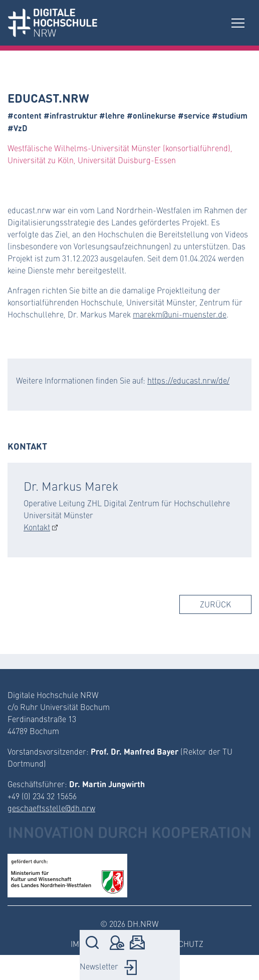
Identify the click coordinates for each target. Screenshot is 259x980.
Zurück (215, 604)
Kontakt (37, 527)
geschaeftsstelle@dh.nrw (51, 808)
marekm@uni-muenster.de (180, 314)
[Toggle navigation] (238, 23)
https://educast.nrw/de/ (188, 380)
